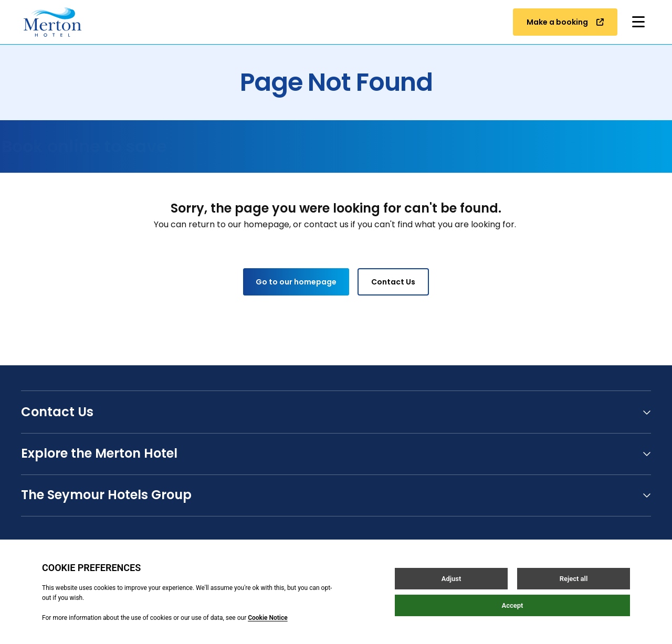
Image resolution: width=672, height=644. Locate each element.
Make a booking (565, 22)
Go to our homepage (296, 282)
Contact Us (393, 282)
